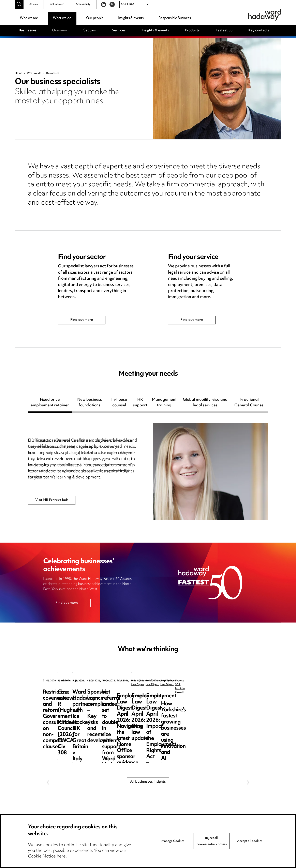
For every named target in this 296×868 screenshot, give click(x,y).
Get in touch (57, 4)
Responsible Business (175, 18)
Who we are (29, 18)
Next (248, 783)
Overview (60, 31)
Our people (95, 18)
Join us (34, 4)
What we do (62, 18)
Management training (164, 403)
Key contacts (259, 31)
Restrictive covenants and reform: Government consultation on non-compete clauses (72, 701)
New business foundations (90, 403)
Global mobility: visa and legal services (205, 403)
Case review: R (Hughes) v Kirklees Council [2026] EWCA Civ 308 (147, 698)
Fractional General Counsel (249, 403)
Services (119, 31)
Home (18, 73)
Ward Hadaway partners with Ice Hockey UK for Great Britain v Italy (222, 698)
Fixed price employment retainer (50, 403)
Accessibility (83, 4)
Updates (64, 681)
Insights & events (131, 18)
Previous (48, 783)
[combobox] (136, 4)
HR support (140, 403)
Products (192, 31)
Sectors (90, 31)
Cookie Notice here (47, 857)
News (210, 681)
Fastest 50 (224, 31)
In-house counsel (119, 403)
